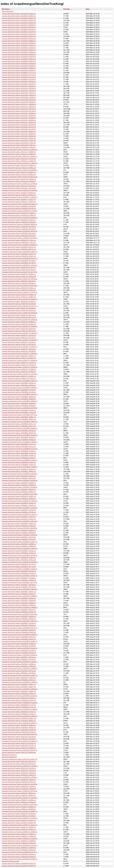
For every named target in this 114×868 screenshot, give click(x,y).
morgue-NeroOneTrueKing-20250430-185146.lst (19, 236)
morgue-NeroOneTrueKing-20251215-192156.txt (19, 737)
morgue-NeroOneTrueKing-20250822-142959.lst (19, 603)
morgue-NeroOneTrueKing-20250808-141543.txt (19, 453)
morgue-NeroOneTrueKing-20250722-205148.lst (19, 281)
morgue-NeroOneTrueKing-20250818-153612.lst (19, 558)
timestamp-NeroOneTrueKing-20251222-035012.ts (20, 759)
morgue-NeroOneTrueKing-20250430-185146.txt (19, 234)
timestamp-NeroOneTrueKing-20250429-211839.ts (20, 211)
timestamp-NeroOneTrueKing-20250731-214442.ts (20, 374)
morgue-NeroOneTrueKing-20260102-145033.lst (19, 773)
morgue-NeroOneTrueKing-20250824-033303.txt (19, 632)
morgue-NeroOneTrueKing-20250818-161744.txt (19, 564)
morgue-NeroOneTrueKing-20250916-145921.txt (19, 691)
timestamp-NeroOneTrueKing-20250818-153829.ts (20, 562)
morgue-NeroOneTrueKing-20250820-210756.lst (19, 571)
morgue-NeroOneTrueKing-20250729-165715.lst (19, 315)
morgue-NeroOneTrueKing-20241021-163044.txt (19, 113)
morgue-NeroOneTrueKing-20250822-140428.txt (19, 598)
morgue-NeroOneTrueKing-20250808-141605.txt (19, 456)
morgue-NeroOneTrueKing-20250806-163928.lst (19, 399)
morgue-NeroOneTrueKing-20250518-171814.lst (19, 240)
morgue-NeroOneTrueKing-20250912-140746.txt (19, 657)
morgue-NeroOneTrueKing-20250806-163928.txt (19, 397)
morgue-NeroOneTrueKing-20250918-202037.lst (19, 698)
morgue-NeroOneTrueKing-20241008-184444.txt (19, 102)
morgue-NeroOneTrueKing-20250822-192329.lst (19, 626)
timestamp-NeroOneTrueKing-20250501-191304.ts (20, 238)
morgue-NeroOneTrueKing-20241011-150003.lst (19, 104)
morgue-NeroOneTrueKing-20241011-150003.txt (19, 107)
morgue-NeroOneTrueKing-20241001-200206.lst (19, 86)
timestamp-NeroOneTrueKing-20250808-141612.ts (20, 460)
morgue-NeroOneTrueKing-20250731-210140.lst (19, 363)
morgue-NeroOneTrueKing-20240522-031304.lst (19, 32)
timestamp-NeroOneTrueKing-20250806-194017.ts (20, 422)
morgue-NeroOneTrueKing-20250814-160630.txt (19, 533)
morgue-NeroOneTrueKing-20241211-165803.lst (19, 152)
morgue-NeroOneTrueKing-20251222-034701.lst (19, 743)
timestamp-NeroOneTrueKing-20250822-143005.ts (20, 607)
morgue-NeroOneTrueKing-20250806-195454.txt (19, 440)
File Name (6, 9)
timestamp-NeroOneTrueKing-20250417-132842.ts (20, 197)
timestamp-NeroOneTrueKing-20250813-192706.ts (20, 494)
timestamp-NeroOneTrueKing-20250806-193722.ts (20, 415)
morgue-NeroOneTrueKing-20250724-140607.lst (19, 297)
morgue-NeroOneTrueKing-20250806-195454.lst (19, 438)
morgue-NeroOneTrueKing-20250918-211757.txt (19, 705)
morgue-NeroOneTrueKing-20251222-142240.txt (19, 768)
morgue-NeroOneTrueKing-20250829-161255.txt (19, 653)
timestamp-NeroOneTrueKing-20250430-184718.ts (20, 231)
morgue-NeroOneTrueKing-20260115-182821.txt (19, 830)
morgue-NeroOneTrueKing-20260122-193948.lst (19, 841)
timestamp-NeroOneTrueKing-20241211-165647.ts (20, 150)
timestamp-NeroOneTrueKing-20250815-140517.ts (20, 542)
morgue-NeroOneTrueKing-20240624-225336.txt (19, 82)
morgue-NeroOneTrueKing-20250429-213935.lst (19, 213)
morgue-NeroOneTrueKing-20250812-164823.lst (19, 472)
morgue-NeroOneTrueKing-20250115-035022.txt (19, 193)
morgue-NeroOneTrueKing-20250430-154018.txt (19, 222)
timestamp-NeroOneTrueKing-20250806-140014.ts (20, 381)
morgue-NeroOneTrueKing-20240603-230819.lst (19, 61)
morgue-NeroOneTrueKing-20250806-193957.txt (19, 417)
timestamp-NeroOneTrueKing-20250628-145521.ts (20, 252)
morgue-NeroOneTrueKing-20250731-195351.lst (19, 358)
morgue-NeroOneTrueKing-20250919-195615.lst (19, 725)
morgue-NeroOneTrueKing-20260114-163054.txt (19, 800)
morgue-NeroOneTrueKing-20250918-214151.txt (19, 714)
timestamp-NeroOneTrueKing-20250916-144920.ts (20, 682)
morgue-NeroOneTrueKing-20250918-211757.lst (19, 707)
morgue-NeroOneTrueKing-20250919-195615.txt (19, 728)
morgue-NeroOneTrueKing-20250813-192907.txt (19, 496)
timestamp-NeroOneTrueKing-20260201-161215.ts (20, 845)
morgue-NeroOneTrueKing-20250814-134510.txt (19, 519)
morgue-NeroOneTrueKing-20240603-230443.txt (19, 54)
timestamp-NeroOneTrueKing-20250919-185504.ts (20, 716)
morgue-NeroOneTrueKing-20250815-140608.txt (19, 544)
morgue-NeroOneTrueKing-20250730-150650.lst (19, 324)
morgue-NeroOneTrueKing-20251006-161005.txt (19, 732)
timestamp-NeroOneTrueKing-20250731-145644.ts (20, 333)
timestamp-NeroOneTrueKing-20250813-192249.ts (20, 487)
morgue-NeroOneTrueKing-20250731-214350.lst (19, 369)
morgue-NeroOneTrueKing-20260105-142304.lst (19, 787)
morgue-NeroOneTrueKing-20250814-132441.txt (19, 506)
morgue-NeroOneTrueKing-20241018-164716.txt (19, 111)
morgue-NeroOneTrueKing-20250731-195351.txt (19, 356)
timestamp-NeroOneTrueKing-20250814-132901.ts (20, 515)
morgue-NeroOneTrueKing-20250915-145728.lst (19, 673)
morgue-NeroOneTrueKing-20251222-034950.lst (19, 748)
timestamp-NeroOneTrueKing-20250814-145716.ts (20, 521)
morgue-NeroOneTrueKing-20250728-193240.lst (19, 308)
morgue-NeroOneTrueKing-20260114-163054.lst (19, 802)
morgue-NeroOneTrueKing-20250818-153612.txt (19, 560)
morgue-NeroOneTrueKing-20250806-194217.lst (19, 424)
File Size (66, 9)
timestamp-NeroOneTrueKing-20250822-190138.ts (20, 614)
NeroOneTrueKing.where (11, 861)
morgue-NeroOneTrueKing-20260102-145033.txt (19, 775)
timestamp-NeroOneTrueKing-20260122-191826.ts (20, 839)
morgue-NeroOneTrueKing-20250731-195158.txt (19, 351)
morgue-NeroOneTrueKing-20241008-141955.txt (19, 98)
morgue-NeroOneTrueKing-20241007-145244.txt (19, 93)
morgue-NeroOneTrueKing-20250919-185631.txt (19, 719)
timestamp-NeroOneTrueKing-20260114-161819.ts (20, 798)
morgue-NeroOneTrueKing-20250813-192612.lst (19, 490)
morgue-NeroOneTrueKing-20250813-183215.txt (19, 478)
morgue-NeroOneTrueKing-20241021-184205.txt (19, 123)
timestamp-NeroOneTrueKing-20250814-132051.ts (20, 501)
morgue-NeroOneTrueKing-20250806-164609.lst (19, 404)
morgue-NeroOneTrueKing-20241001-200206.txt (19, 89)
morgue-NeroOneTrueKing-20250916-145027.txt (19, 687)
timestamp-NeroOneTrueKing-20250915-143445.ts (20, 662)
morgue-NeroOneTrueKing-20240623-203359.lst (19, 66)
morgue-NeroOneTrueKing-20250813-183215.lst (19, 476)
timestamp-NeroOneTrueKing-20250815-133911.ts (20, 535)
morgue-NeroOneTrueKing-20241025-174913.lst (19, 145)
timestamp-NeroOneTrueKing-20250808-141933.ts (20, 467)
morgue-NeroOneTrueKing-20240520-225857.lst (19, 14)
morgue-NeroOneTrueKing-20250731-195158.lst (19, 349)
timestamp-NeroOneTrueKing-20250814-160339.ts (20, 528)
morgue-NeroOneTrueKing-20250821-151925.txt (19, 580)
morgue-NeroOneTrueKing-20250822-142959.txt (19, 605)
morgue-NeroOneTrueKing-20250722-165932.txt (19, 277)
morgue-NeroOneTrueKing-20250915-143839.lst (19, 664)
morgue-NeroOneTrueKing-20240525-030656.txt (19, 41)
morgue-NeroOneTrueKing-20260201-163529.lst (19, 848)
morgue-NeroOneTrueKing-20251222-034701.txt (19, 746)
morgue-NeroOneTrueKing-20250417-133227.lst (19, 200)
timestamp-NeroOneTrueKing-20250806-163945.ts (20, 401)
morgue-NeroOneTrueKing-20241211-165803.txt (19, 154)
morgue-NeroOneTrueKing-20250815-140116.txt (19, 537)
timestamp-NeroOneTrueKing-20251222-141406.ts (20, 766)
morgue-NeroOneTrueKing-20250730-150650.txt (19, 322)
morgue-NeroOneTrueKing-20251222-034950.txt (19, 753)
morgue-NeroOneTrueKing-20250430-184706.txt (19, 227)
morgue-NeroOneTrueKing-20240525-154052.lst (19, 48)
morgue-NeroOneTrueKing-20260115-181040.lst (19, 816)
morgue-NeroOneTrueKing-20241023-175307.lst (19, 143)
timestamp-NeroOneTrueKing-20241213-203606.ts (20, 170)
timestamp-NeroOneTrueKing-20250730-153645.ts (20, 326)
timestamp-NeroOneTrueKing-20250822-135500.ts (20, 596)
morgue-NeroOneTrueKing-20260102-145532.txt (19, 782)
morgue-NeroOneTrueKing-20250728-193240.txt (19, 311)
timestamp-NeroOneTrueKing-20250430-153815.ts (20, 218)
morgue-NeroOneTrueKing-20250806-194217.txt (19, 426)
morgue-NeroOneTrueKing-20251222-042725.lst (19, 762)
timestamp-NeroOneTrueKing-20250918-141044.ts (20, 696)
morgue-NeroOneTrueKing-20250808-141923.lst (19, 462)
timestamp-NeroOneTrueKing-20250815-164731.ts (20, 555)
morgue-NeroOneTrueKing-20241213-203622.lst (19, 175)
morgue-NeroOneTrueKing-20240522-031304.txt (19, 34)
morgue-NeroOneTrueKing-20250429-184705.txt (19, 209)
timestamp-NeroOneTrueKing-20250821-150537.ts (20, 576)
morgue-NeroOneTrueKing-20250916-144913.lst (19, 680)
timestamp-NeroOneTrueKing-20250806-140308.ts (20, 388)
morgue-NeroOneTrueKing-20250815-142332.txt (19, 551)
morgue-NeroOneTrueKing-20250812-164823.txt (19, 469)
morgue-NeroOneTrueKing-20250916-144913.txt (19, 678)
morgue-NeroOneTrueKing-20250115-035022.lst (19, 195)
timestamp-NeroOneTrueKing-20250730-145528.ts (20, 320)
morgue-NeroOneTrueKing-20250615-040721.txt (19, 247)
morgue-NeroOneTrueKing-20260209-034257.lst (19, 866)
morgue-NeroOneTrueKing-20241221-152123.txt (19, 186)
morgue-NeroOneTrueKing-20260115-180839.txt (19, 807)
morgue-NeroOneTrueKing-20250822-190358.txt (19, 617)
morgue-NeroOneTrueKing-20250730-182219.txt (19, 329)
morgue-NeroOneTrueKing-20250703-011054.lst (19, 268)
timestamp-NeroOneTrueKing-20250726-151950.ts (20, 299)
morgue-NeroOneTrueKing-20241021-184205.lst (19, 125)
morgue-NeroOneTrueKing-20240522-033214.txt (19, 36)
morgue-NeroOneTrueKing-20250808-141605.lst (19, 458)
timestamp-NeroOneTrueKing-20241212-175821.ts (20, 163)
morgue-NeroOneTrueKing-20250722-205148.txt (19, 283)
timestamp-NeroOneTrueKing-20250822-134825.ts (20, 589)
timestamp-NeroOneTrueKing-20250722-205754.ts (20, 286)
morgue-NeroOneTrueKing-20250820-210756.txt (19, 573)
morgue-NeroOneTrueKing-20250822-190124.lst (19, 610)
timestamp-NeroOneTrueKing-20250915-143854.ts (20, 669)
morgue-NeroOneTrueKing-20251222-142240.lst (19, 771)
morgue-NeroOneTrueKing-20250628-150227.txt (19, 254)
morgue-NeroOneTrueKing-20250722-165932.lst (19, 274)
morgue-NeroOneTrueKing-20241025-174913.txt (19, 147)
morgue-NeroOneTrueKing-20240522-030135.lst (19, 27)
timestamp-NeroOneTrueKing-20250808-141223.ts (20, 449)
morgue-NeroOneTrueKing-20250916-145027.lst (19, 684)
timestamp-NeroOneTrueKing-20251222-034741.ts (20, 750)
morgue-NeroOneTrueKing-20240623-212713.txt (19, 73)
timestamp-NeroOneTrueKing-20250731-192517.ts (20, 347)
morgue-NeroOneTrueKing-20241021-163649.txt (19, 120)
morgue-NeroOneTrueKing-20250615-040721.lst (19, 249)
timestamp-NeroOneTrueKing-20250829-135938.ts (20, 635)
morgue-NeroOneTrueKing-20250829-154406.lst (19, 646)
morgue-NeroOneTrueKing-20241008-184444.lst (19, 100)
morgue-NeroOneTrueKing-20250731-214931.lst (19, 379)
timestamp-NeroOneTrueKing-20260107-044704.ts (20, 791)
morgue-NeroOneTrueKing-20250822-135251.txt (19, 592)
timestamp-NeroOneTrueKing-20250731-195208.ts (20, 354)
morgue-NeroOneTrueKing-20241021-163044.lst (19, 116)
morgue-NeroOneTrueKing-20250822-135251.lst (19, 594)
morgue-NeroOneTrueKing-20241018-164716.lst (19, 109)
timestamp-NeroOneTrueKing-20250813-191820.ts (20, 481)
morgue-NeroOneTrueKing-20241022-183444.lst (19, 138)
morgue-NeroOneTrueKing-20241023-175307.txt (19, 141)
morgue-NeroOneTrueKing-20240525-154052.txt (19, 45)
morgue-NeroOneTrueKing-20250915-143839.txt (19, 666)
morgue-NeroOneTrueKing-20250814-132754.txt (19, 510)
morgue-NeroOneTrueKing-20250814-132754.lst (19, 512)
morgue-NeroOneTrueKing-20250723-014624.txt (19, 288)
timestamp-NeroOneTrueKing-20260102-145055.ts (20, 777)
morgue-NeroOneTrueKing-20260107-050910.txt (19, 793)
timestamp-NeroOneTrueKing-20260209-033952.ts (20, 859)
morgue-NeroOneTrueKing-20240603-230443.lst (19, 57)
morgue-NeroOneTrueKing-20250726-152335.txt (19, 304)
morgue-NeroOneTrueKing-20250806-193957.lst (19, 419)
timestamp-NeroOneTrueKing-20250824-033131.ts (20, 628)
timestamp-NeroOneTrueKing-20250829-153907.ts (20, 641)
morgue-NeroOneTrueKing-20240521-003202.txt (19, 23)
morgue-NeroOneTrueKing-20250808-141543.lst (19, 451)
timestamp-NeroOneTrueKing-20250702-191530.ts (20, 265)
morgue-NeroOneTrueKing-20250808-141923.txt (19, 465)
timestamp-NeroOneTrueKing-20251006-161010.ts (20, 734)
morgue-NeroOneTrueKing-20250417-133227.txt (19, 202)
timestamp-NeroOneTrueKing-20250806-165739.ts (20, 408)
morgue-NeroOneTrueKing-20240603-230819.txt (19, 59)
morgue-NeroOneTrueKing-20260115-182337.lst (19, 823)
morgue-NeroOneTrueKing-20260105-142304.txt (19, 789)
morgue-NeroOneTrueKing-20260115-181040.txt (19, 814)
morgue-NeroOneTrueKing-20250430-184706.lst (19, 229)
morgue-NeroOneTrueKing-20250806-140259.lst (19, 383)
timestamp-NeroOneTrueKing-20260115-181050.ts (20, 818)
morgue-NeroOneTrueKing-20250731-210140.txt (19, 365)
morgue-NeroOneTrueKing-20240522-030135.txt (19, 30)
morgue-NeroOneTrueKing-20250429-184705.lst (19, 206)
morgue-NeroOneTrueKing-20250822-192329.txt (19, 623)
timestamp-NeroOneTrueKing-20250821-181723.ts (20, 583)
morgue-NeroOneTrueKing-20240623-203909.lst (19, 68)
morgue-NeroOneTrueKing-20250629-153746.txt (19, 263)
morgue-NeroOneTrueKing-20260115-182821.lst (19, 827)
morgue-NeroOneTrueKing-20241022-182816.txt (19, 132)
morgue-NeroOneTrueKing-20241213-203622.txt (19, 172)
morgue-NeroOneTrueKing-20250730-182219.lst (19, 331)
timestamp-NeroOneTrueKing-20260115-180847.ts (20, 811)
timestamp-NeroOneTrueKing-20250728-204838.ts (20, 313)
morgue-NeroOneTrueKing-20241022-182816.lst (19, 134)
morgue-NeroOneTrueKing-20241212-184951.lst (19, 166)
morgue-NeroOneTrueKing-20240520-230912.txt (19, 20)
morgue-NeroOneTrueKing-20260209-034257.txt (19, 864)
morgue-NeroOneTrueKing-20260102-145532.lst (19, 780)
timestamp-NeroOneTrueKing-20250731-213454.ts (20, 367)
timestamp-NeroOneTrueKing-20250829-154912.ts (20, 648)
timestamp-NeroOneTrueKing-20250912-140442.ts (20, 655)
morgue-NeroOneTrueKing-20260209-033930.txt (19, 857)
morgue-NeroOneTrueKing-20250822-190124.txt (19, 612)
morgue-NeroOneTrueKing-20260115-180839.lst (19, 809)
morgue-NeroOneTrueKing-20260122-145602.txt (19, 834)
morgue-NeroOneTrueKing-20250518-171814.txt (19, 243)
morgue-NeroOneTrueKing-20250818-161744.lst (19, 567)
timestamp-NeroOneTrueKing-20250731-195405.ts (20, 361)
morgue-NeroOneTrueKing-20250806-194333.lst (19, 431)
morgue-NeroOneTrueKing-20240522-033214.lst (19, 39)
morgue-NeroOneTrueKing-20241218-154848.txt (19, 181)
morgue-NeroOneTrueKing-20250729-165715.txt (19, 317)
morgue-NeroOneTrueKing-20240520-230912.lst (19, 18)
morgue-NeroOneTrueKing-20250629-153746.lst (19, 261)
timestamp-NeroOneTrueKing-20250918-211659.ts (20, 703)
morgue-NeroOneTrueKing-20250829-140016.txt (19, 637)
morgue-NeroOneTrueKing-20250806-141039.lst (19, 392)
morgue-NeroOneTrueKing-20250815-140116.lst (19, 539)
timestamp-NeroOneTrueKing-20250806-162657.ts (20, 394)
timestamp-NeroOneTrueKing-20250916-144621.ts (20, 676)
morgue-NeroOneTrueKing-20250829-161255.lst (19, 651)
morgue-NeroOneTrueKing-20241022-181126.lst (19, 129)
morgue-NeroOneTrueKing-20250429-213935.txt (19, 215)
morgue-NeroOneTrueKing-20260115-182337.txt (19, 821)
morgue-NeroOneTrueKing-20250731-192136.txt (19, 342)
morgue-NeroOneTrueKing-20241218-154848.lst (19, 179)
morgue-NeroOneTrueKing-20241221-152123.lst (19, 188)
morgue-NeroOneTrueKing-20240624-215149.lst (19, 79)
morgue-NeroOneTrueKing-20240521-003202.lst (19, 25)
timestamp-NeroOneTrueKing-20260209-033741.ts (20, 852)
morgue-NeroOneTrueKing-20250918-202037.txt (19, 700)
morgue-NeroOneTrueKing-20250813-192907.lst (19, 499)
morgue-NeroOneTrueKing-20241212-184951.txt (19, 168)
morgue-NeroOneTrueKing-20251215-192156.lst (19, 739)
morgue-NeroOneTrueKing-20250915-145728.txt (19, 671)
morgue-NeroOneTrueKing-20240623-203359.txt (19, 64)
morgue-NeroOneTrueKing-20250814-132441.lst (19, 503)
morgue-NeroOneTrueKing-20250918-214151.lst (19, 712)
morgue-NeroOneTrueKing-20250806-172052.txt (19, 410)
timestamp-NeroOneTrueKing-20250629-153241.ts (20, 258)
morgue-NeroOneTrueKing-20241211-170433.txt (19, 161)
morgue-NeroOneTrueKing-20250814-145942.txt (19, 524)
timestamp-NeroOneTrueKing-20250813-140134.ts (20, 474)
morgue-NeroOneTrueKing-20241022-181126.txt (19, 127)
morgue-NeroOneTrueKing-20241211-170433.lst (19, 159)
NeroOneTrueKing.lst (9, 755)
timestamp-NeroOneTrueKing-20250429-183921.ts (20, 204)
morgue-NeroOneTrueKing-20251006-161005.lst (19, 730)
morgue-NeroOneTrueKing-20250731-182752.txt (19, 335)
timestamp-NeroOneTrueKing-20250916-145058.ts (20, 689)
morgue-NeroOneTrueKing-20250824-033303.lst (19, 630)
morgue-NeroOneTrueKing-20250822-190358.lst (19, 619)
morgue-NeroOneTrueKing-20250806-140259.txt (19, 385)
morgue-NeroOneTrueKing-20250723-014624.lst (19, 290)
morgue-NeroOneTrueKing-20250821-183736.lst (19, 587)
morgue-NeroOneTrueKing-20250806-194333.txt (19, 433)
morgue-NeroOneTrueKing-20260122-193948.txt (19, 843)
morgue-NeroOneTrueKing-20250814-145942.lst (19, 526)
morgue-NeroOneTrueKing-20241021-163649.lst (19, 118)
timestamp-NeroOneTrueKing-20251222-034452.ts (20, 741)
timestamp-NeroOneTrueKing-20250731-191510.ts (20, 340)
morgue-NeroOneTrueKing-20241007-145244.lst (19, 91)
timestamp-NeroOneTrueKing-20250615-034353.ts (20, 245)
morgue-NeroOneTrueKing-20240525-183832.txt (19, 52)
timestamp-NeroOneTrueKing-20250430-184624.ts (20, 224)
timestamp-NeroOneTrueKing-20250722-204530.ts (20, 279)
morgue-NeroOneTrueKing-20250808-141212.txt (19, 444)
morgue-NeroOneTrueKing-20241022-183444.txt (19, 136)
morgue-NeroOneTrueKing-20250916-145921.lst (19, 694)
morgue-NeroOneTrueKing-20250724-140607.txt (19, 295)
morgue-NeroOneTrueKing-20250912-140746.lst (19, 660)
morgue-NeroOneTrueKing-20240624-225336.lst (19, 84)
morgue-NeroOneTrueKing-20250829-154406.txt (19, 644)
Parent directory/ (8, 11)
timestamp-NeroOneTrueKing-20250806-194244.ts (20, 428)
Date (88, 9)
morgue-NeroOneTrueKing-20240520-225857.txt (19, 16)
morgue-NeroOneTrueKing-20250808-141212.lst (19, 447)
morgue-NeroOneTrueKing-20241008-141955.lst (19, 95)
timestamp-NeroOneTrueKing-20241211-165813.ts (20, 157)
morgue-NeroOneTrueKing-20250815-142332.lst (19, 553)
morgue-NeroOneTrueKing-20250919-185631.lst (19, 721)
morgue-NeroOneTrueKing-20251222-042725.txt (19, 764)
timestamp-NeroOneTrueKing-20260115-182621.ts (20, 825)
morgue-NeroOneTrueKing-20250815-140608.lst (19, 546)
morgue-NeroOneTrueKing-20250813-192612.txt (19, 492)
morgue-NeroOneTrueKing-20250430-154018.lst (19, 220)
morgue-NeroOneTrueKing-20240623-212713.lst (19, 75)
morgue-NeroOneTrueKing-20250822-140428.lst (19, 601)
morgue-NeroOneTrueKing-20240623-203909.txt (19, 70)
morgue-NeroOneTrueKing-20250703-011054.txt (19, 270)
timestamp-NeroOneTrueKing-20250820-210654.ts (20, 569)
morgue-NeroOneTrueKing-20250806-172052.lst (19, 413)
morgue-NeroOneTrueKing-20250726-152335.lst (19, 302)
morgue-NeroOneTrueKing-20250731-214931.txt (19, 376)
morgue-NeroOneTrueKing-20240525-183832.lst (19, 50)
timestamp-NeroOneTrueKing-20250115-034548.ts (20, 190)
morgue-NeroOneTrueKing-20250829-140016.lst (19, 639)
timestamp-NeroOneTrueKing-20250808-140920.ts (20, 442)
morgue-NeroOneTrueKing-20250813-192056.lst (19, 483)
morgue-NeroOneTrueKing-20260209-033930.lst (19, 854)
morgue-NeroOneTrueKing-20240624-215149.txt (19, 77)
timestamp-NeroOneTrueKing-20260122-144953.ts (20, 832)
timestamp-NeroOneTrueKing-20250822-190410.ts (20, 621)
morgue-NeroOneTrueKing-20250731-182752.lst (19, 338)
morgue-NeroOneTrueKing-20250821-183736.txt (19, 585)
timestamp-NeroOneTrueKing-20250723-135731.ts (20, 292)
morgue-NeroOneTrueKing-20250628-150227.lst (19, 256)
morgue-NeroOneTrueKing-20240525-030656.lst (19, 43)
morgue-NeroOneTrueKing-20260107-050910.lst (19, 796)
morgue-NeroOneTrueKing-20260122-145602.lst (19, 836)
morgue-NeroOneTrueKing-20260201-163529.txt (19, 850)
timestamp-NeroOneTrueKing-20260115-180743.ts (20, 805)
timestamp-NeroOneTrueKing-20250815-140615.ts (20, 549)
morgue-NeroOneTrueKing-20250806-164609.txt (19, 406)
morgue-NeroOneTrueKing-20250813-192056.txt (19, 485)
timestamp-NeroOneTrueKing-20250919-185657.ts (20, 723)
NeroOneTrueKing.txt (9, 757)
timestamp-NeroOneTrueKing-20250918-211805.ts (20, 709)
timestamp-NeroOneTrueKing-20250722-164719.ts (20, 272)
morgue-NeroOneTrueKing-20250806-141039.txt (19, 390)
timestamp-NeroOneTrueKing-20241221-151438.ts (20, 184)
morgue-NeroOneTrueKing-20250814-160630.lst (19, 530)
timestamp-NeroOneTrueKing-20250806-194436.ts (20, 435)
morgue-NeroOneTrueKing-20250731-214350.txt (19, 372)
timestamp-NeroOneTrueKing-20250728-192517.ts (20, 306)
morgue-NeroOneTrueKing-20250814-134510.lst (19, 517)
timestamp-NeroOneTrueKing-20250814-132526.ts (20, 508)
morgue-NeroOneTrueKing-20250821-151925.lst (19, 578)
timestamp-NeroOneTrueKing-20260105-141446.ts (20, 784)
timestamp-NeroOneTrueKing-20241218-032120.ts (20, 177)
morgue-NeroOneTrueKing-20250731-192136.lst (19, 345)
